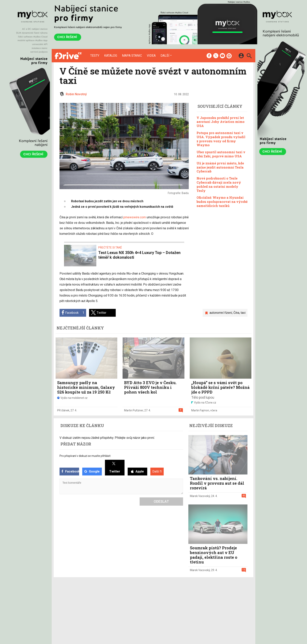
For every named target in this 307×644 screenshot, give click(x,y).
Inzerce (144, 602)
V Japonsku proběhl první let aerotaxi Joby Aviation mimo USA (221, 122)
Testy (95, 56)
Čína (236, 313)
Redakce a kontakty (152, 597)
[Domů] (68, 56)
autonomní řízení (221, 313)
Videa (151, 56)
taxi (243, 313)
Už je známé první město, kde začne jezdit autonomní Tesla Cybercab (220, 167)
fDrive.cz (173, 602)
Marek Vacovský (200, 496)
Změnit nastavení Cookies (212, 602)
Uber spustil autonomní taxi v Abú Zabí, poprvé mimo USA (221, 154)
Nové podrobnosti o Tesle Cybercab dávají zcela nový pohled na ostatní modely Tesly (219, 184)
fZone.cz (173, 607)
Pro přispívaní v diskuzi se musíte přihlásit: (85, 456)
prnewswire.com (135, 217)
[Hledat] (249, 56)
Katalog (111, 56)
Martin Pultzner (134, 410)
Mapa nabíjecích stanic (121, 607)
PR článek (63, 410)
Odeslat (161, 501)
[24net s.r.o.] (245, 625)
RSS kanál (146, 607)
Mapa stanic (132, 56)
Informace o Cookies (209, 597)
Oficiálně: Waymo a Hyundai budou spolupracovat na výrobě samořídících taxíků (222, 202)
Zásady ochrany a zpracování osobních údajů (224, 607)
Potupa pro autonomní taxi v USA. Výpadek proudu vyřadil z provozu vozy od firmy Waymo (221, 139)
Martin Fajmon (200, 410)
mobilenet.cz (176, 597)
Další (165, 55)
